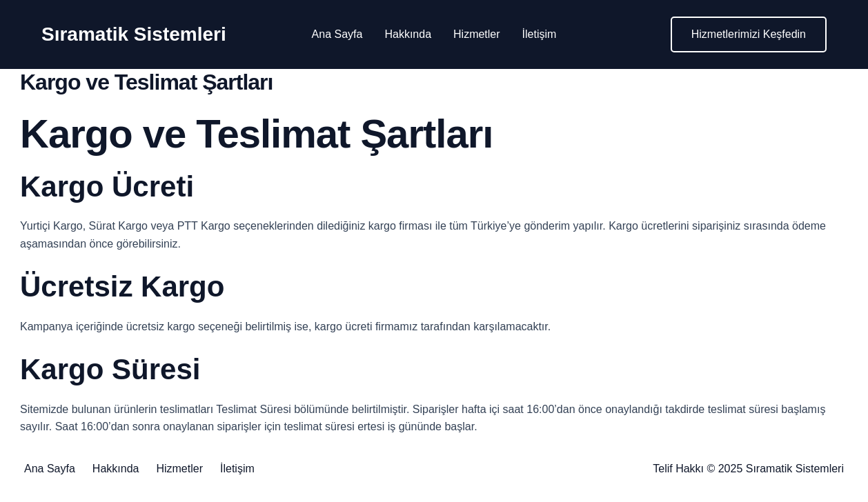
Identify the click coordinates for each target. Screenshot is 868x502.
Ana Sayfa (337, 34)
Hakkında (408, 34)
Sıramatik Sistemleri (134, 34)
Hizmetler (477, 34)
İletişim (540, 34)
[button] (749, 34)
